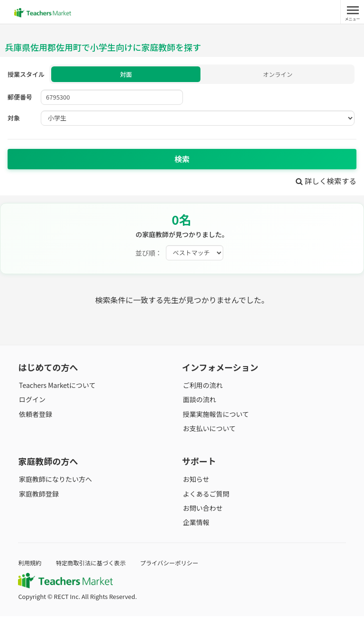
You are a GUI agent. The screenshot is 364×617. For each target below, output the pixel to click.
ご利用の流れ (202, 386)
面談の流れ (199, 400)
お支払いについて (209, 429)
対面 (126, 75)
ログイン (31, 400)
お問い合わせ (202, 509)
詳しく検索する (325, 182)
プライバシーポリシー (174, 564)
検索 (182, 160)
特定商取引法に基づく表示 (93, 564)
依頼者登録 (35, 415)
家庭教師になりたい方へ (55, 480)
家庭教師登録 (38, 495)
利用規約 (30, 564)
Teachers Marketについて (56, 386)
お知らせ (195, 480)
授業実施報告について (215, 415)
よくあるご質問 (205, 495)
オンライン (278, 75)
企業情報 (195, 523)
